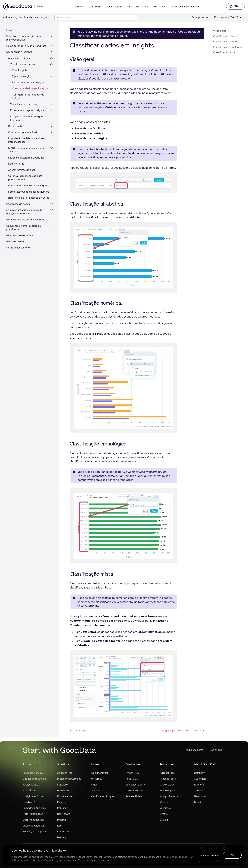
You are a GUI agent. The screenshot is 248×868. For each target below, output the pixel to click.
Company (199, 773)
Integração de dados (18, 204)
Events (164, 814)
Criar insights (20, 70)
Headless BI (29, 802)
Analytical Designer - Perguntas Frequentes (28, 118)
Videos (164, 802)
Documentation (138, 6)
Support (159, 6)
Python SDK (132, 773)
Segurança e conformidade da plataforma (23, 228)
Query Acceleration (34, 826)
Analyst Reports (169, 796)
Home (10, 30)
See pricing (216, 750)
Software (62, 785)
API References (134, 790)
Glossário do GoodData (20, 235)
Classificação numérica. (227, 42)
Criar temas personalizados (24, 132)
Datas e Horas (16, 164)
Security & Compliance (35, 831)
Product (28, 764)
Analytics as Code (33, 796)
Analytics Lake (31, 785)
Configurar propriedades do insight (28, 96)
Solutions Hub (65, 773)
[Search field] (96, 17)
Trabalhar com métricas (23, 104)
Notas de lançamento (18, 248)
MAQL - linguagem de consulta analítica (26, 150)
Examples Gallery (135, 785)
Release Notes (134, 796)
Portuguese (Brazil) (228, 17)
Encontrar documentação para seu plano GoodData (26, 38)
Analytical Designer (19, 58)
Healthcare (63, 790)
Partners (199, 785)
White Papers (168, 790)
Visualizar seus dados (22, 64)
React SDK (132, 779)
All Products (9, 17)
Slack (236, 6)
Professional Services (69, 779)
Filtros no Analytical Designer (29, 82)
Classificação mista (224, 52)
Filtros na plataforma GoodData (26, 158)
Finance (62, 802)
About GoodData (205, 764)
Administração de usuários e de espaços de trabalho (24, 212)
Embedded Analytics (34, 808)
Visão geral (220, 31)
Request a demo (194, 750)
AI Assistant (30, 790)
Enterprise (200, 17)
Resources (167, 764)
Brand (197, 802)
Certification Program (103, 796)
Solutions (63, 764)
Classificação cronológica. (228, 47)
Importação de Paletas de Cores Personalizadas (27, 140)
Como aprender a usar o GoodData (26, 46)
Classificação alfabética (227, 36)
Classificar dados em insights (30, 88)
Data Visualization (33, 814)
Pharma (61, 820)
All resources (167, 773)
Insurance (63, 808)
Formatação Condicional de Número (29, 192)
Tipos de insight (21, 76)
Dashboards (15, 126)
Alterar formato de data (22, 170)
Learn (79, 6)
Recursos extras (15, 241)
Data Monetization (33, 820)
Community (115, 6)
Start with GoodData (59, 750)
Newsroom (200, 796)
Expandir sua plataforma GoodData (26, 220)
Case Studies (167, 785)
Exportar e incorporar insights (27, 110)
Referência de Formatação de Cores (29, 198)
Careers (199, 790)
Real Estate (64, 814)
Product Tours (168, 779)
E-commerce (64, 796)
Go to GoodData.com (185, 6)
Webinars (165, 808)
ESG (60, 826)
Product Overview (33, 773)
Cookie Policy (51, 860)
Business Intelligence (34, 779)
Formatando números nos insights (28, 186)
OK (232, 855)
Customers (200, 779)
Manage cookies (209, 855)
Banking (62, 837)
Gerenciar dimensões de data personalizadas (25, 178)
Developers (133, 764)
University (96, 6)
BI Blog (164, 820)
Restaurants (64, 831)
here (141, 32)
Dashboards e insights (19, 52)
